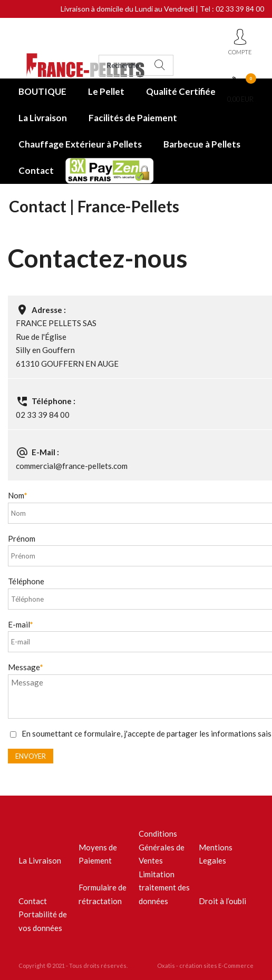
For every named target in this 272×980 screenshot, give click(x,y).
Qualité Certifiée (181, 91)
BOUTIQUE (42, 91)
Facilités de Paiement (133, 118)
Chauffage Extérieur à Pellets (80, 144)
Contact (36, 170)
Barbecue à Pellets (202, 144)
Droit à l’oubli (222, 901)
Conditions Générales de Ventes (162, 847)
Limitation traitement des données (164, 888)
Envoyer (31, 756)
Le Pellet (106, 91)
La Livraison (43, 118)
